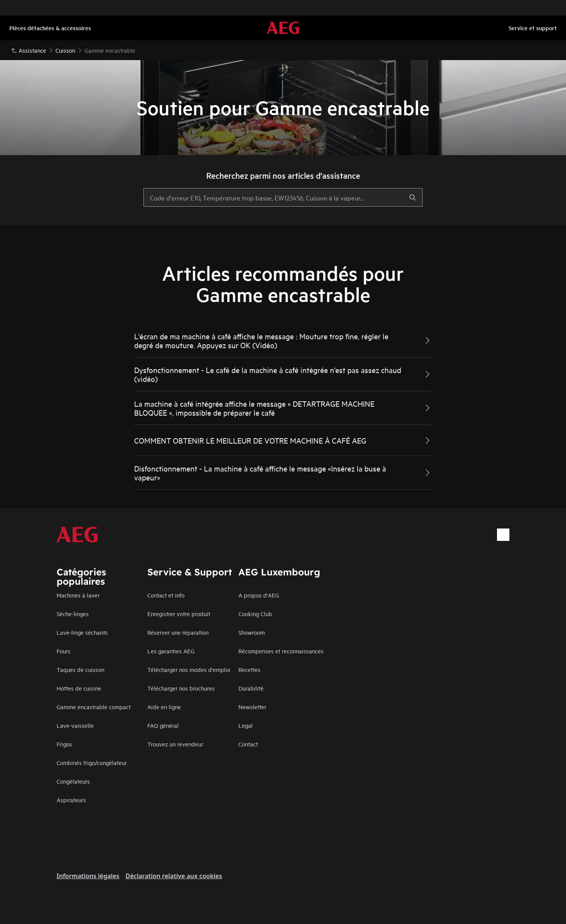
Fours (64, 651)
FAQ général (163, 725)
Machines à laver (78, 595)
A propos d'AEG (259, 595)
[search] (412, 197)
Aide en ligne (164, 707)
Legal (246, 725)
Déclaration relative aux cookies (174, 876)
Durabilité (251, 688)
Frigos (64, 744)
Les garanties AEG (171, 651)
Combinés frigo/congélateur (92, 763)
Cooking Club (255, 614)
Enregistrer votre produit (179, 614)
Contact (248, 744)
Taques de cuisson (80, 669)
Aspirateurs (71, 800)
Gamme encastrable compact (94, 707)
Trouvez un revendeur (175, 744)
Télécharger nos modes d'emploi (189, 669)
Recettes (249, 669)
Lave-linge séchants (82, 632)
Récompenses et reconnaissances (281, 651)
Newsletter (252, 707)
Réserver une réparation (178, 632)
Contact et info (166, 595)
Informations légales (88, 876)
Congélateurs (73, 781)
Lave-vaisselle (75, 725)
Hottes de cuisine (79, 688)
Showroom (252, 632)
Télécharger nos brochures (181, 688)
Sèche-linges (73, 614)
